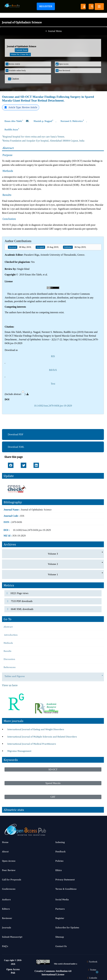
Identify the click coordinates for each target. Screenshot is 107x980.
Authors (6, 899)
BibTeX (53, 370)
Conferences (9, 889)
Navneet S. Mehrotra (72, 121)
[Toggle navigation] (99, 7)
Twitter (92, 970)
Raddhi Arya (12, 129)
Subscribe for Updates (67, 927)
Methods (8, 643)
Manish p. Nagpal (43, 121)
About (5, 851)
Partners (60, 909)
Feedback (60, 851)
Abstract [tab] (8, 627)
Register (46, 6)
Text (53, 384)
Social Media (62, 899)
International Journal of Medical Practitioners (32, 744)
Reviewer (7, 918)
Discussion (9, 659)
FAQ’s (5, 946)
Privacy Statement (65, 880)
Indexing (60, 842)
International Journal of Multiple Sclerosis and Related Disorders (42, 737)
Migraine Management (19, 751)
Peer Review (9, 870)
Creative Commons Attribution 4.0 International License (53, 973)
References (10, 667)
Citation (14, 79)
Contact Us (61, 946)
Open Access (9, 861)
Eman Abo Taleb (14, 121)
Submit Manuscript (12, 937)
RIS (53, 356)
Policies (59, 861)
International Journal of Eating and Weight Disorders (36, 729)
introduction (11, 635)
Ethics (59, 870)
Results (7, 651)
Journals (7, 927)
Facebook (92, 962)
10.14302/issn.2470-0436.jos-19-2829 (53, 406)
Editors (6, 909)
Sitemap (60, 937)
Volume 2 (53, 564)
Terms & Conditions (66, 889)
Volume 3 (53, 554)
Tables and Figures (16, 676)
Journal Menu (53, 31)
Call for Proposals (12, 880)
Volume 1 (53, 574)
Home (5, 842)
